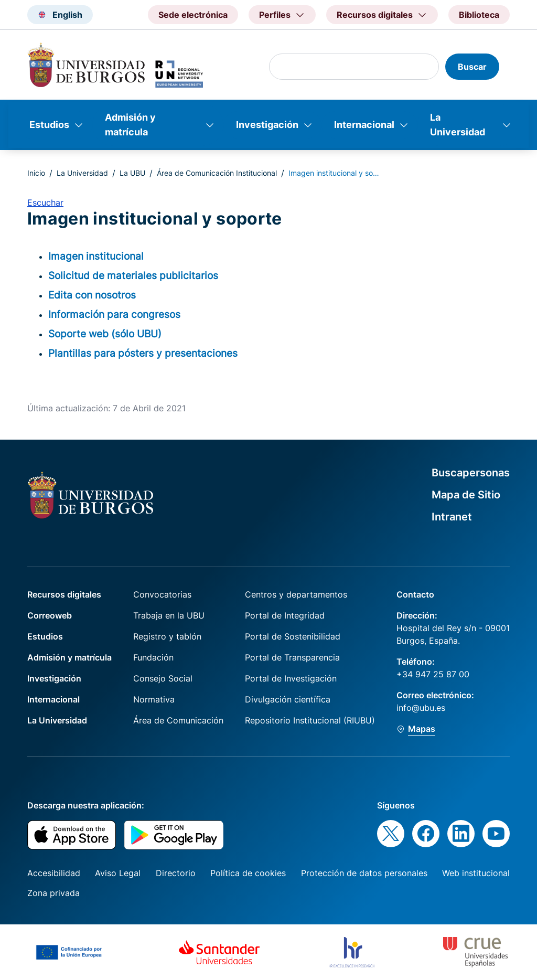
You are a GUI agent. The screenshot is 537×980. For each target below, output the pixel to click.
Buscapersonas (471, 473)
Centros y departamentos (296, 594)
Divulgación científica (288, 699)
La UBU (132, 173)
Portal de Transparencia (292, 657)
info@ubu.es (421, 708)
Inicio (36, 173)
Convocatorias (162, 594)
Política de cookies (248, 873)
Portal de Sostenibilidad (293, 636)
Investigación (267, 125)
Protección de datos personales (364, 873)
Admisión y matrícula (130, 125)
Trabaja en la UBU (169, 615)
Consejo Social (163, 678)
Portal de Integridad (285, 615)
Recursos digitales (64, 594)
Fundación (153, 657)
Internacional (364, 125)
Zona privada (53, 893)
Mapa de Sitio (466, 495)
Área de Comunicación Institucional (217, 173)
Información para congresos (114, 314)
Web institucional (476, 873)
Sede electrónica (193, 15)
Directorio (176, 873)
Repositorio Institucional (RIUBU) (310, 720)
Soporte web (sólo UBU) (105, 334)
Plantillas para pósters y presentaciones (143, 353)
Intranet (452, 517)
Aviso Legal (118, 873)
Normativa (154, 699)
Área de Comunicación (178, 720)
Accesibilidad (54, 873)
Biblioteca (479, 15)
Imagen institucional (96, 256)
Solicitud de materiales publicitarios (133, 275)
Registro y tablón (167, 636)
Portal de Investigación (291, 678)
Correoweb (50, 615)
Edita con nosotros (92, 295)
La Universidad (458, 125)
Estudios (49, 125)
